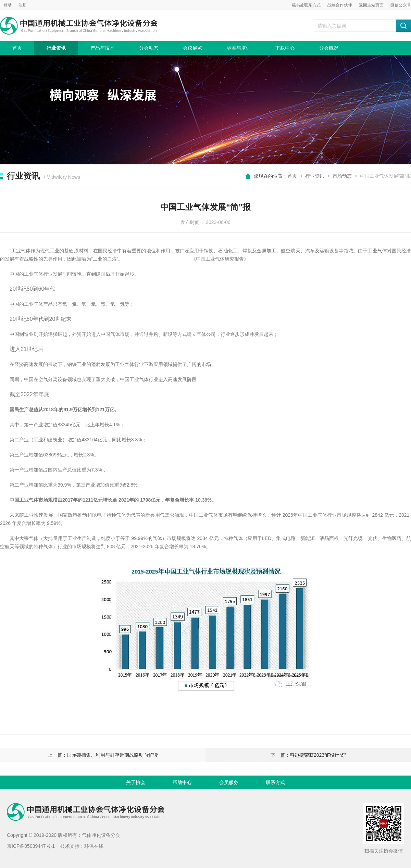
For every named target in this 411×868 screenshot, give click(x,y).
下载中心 (285, 48)
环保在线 (94, 846)
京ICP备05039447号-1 (31, 846)
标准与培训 (239, 48)
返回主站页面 (371, 5)
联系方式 (275, 782)
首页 (17, 48)
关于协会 (136, 782)
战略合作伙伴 (340, 5)
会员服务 (229, 782)
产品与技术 (102, 48)
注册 (23, 5)
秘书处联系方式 (306, 5)
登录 (8, 5)
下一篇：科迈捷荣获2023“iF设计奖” (308, 755)
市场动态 (342, 176)
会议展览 (192, 48)
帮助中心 (182, 782)
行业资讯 (56, 48)
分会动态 (149, 48)
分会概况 (329, 48)
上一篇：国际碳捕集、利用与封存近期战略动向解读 (103, 755)
